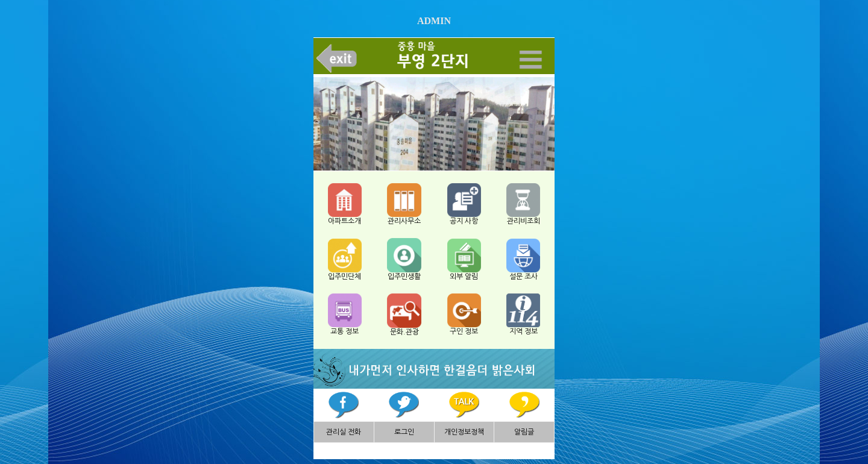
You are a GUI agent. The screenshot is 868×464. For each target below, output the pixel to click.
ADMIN (434, 21)
